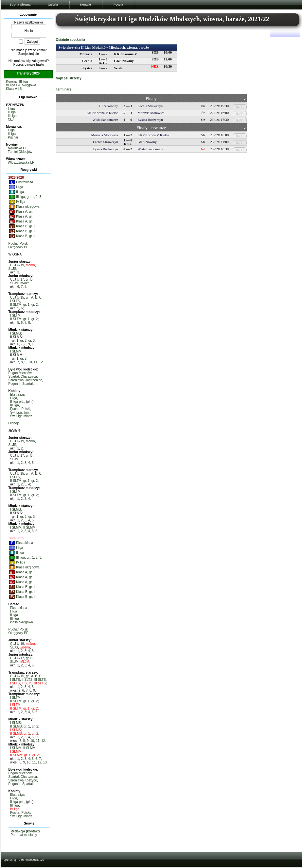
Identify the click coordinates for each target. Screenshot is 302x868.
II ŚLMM (29, 527)
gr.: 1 (30, 197)
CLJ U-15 (17, 297)
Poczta (118, 5)
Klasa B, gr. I (22, 226)
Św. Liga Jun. (20, 412)
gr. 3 (32, 341)
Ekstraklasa (21, 182)
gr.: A (30, 297)
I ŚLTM (15, 315)
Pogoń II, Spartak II (23, 384)
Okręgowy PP (18, 247)
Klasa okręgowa (24, 207)
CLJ (11, 119)
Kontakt (86, 5)
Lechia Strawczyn (150, 106)
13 (45, 762)
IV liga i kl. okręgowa (21, 85)
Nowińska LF (17, 148)
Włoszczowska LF (21, 163)
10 (34, 344)
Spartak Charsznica (23, 377)
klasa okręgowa (21, 622)
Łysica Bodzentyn (150, 120)
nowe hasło (36, 65)
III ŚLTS (40, 680)
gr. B (29, 279)
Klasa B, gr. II (22, 231)
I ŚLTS (15, 301)
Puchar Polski (18, 244)
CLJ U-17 (17, 279)
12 (41, 362)
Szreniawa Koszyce (23, 780)
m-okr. (25, 283)
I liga (11, 109)
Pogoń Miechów (20, 373)
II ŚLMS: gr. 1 (20, 726)
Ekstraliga (17, 394)
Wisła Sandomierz (105, 120)
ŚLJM (14, 283)
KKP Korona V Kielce (102, 113)
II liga (12, 112)
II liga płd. (17, 402)
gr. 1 (15, 341)
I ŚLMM (16, 351)
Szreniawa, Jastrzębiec (25, 380)
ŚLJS (12, 269)
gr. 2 (35, 305)
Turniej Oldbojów (20, 152)
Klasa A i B (14, 89)
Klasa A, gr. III (22, 221)
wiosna (25, 647)
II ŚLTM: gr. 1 (20, 305)
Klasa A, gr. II (22, 216)
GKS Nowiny (108, 106)
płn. (30, 402)
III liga (12, 116)
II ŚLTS (27, 680)
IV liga (17, 202)
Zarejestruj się (29, 54)
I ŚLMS (16, 333)
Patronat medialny (24, 835)
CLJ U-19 (17, 265)
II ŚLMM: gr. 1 (20, 755)
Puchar (13, 137)
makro (30, 265)
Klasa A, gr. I (22, 212)
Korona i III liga (17, 82)
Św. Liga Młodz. (22, 416)
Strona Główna (20, 5)
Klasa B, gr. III (23, 236)
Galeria (53, 5)
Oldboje (14, 423)
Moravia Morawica (151, 113)
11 (36, 362)
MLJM (25, 662)
